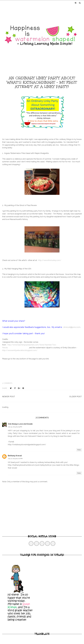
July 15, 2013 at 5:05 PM (15, 427)
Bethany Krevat (15, 456)
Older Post (76, 397)
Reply (79, 450)
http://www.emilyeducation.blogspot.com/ (20, 350)
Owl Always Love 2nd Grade (20, 424)
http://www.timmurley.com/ (50, 260)
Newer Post (9, 397)
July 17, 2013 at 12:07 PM (15, 459)
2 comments (7, 383)
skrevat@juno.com (72, 327)
